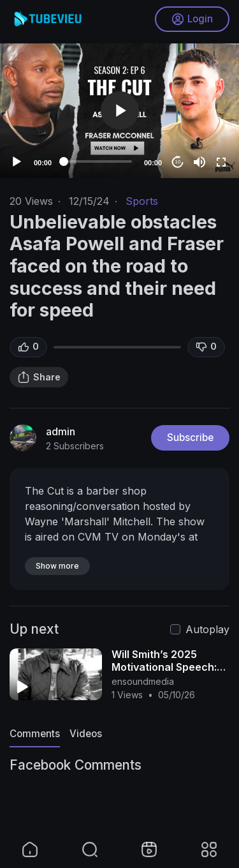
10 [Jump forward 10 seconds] (178, 162)
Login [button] (192, 19)
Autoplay (207, 629)
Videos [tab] (86, 734)
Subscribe (190, 438)
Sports (142, 201)
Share (39, 377)
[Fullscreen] (221, 162)
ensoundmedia (143, 681)
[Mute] (199, 162)
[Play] (17, 162)
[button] (120, 110)
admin (61, 431)
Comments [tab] (35, 734)
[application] (119, 111)
